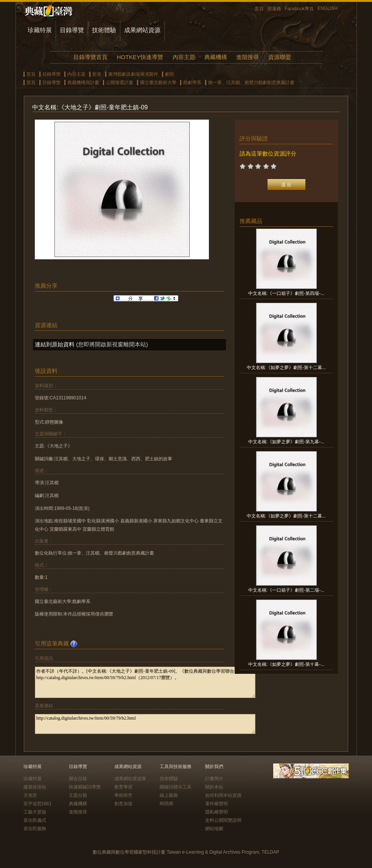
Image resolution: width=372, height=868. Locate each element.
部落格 (274, 9)
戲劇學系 (192, 83)
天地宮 (30, 795)
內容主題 (184, 57)
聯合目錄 (78, 779)
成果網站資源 (142, 30)
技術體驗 (104, 30)
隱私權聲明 (216, 812)
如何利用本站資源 (223, 795)
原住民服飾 (35, 829)
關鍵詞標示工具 (176, 787)
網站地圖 (214, 829)
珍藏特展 (40, 30)
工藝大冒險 (35, 812)
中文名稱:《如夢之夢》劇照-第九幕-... (286, 442)
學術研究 (123, 795)
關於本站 (214, 787)
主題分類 (78, 795)
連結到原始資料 (55, 344)
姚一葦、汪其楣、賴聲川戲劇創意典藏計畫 (251, 83)
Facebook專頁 (300, 9)
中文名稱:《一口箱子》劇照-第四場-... (286, 293)
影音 (97, 74)
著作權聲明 (216, 804)
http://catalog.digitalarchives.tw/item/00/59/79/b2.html (145, 724)
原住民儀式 (35, 820)
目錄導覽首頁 (90, 57)
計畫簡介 (214, 779)
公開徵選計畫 (120, 83)
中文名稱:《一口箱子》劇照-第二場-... (286, 590)
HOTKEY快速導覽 (140, 57)
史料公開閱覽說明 (223, 820)
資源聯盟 (280, 57)
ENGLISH (328, 8)
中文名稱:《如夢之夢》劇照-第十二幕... (286, 368)
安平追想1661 (38, 804)
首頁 (259, 9)
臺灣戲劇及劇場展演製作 (133, 74)
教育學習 (123, 787)
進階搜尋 (247, 57)
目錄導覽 (72, 30)
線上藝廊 (169, 795)
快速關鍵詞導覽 (85, 787)
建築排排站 (35, 787)
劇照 (170, 74)
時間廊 (167, 804)
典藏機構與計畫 (83, 83)
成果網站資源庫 (130, 779)
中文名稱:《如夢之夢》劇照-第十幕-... (286, 664)
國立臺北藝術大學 (158, 83)
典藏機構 (216, 57)
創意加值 (123, 804)
